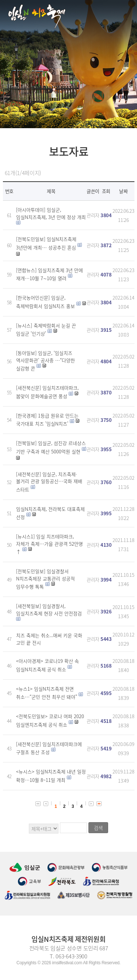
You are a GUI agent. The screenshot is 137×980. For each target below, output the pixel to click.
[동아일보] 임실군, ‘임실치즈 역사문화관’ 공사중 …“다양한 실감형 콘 (45, 361)
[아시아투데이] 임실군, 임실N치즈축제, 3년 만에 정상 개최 (51, 213)
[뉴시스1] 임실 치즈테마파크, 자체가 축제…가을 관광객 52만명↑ (50, 544)
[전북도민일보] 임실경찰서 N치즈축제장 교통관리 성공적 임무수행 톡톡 (45, 579)
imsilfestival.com (67, 963)
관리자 (93, 215)
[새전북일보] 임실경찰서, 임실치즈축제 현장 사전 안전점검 (49, 610)
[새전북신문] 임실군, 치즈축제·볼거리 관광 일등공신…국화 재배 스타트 (49, 482)
